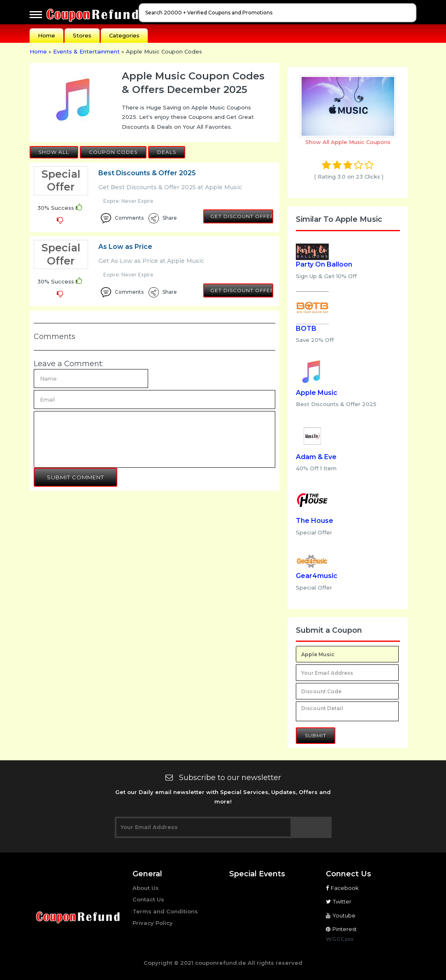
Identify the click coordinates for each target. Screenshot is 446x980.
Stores (82, 35)
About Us (146, 888)
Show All (54, 152)
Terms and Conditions (165, 911)
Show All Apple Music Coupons (348, 142)
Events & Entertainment (86, 51)
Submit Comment (75, 477)
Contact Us (148, 899)
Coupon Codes (113, 152)
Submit (316, 735)
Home (46, 35)
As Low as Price (125, 247)
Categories (124, 35)
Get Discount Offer (242, 216)
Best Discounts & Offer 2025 (147, 173)
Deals (167, 152)
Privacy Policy (153, 923)
